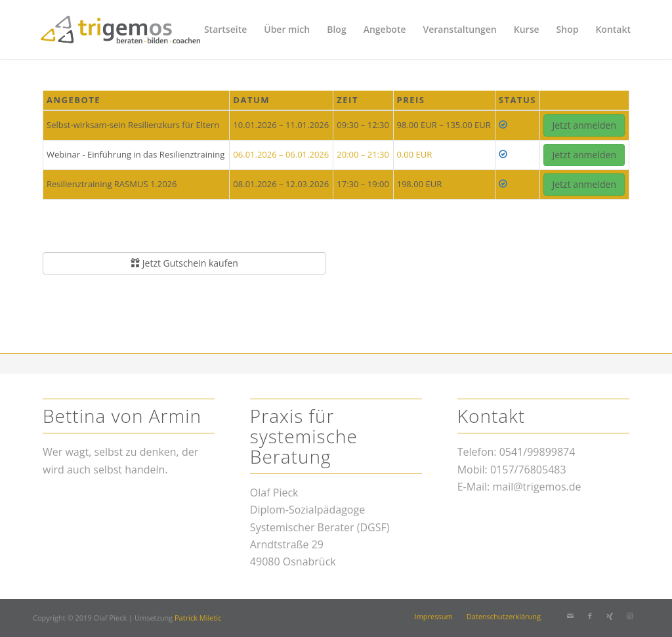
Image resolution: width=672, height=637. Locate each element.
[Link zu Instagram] (629, 616)
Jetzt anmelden (584, 125)
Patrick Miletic (198, 618)
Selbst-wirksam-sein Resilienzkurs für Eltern (133, 125)
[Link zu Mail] (570, 616)
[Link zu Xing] (610, 616)
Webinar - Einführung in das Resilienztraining (136, 154)
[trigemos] (120, 30)
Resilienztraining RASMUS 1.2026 (112, 184)
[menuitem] (225, 30)
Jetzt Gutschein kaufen (184, 263)
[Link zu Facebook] (590, 616)
